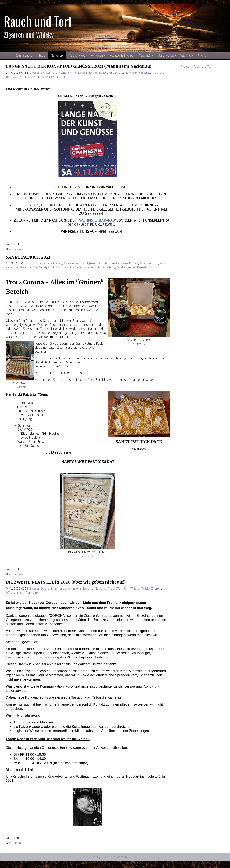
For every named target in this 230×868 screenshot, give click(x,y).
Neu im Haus (77, 55)
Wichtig (186, 55)
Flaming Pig (60, 263)
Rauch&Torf (19, 77)
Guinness (51, 73)
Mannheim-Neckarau (137, 73)
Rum (30, 77)
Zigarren (156, 588)
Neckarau (122, 263)
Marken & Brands (121, 55)
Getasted (57, 55)
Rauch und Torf (149, 263)
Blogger (34, 73)
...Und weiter (166, 55)
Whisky (50, 77)
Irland (84, 263)
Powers (134, 263)
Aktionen (97, 55)
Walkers (90, 267)
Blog (42, 55)
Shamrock (62, 267)
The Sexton (77, 267)
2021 (33, 263)
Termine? (145, 55)
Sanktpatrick (47, 267)
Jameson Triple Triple (102, 263)
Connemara (45, 263)
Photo (202, 55)
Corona (45, 588)
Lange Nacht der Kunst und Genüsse (101, 73)
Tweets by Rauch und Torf (196, 67)
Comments (16, 249)
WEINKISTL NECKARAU (97, 220)
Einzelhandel (59, 588)
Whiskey (39, 77)
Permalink (62, 77)
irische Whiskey (68, 73)
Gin (42, 73)
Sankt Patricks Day (27, 267)
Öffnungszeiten (15, 592)
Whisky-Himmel (126, 267)
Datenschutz (24, 55)
